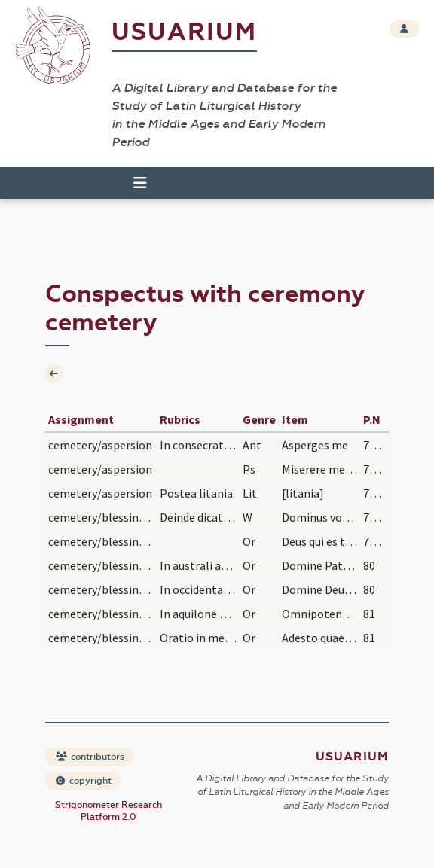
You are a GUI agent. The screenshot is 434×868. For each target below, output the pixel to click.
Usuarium (184, 32)
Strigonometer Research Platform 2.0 (108, 811)
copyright (84, 781)
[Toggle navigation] (140, 183)
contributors (90, 757)
